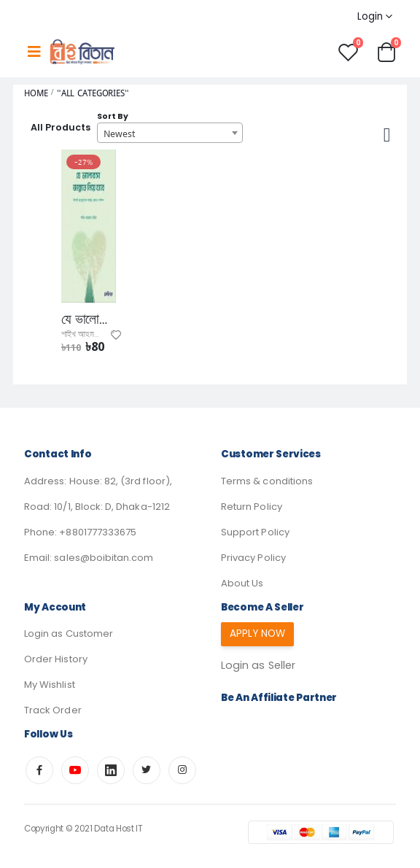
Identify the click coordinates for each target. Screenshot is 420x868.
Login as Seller (258, 665)
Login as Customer (69, 633)
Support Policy (255, 532)
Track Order (53, 710)
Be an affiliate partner (279, 698)
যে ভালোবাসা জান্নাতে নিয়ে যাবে (89, 319)
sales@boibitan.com (104, 558)
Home (36, 93)
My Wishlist (50, 685)
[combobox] (170, 133)
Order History (56, 659)
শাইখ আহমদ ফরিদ (87, 334)
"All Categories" (93, 93)
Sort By (113, 116)
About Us (242, 583)
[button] (386, 51)
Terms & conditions (267, 481)
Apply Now (258, 633)
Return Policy (252, 507)
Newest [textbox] (119, 133)
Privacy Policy (253, 558)
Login (370, 16)
